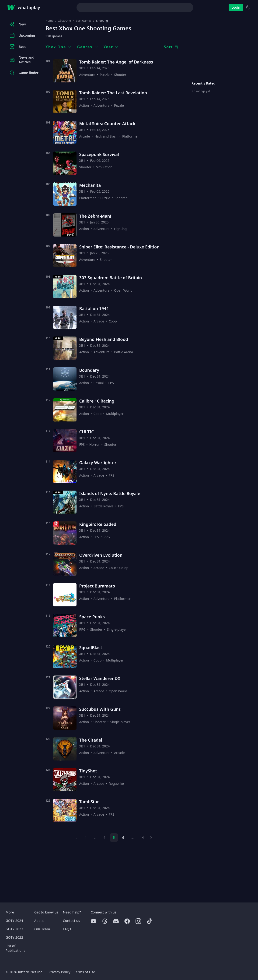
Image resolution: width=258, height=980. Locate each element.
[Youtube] (94, 921)
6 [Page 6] (123, 837)
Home (49, 21)
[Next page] (151, 838)
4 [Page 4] (105, 837)
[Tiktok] (150, 921)
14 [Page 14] (142, 837)
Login (236, 7)
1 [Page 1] (86, 837)
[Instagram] (138, 921)
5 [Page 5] (114, 837)
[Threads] (105, 921)
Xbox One (65, 21)
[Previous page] (77, 838)
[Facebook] (127, 921)
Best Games (84, 21)
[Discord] (116, 921)
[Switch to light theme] (248, 7)
